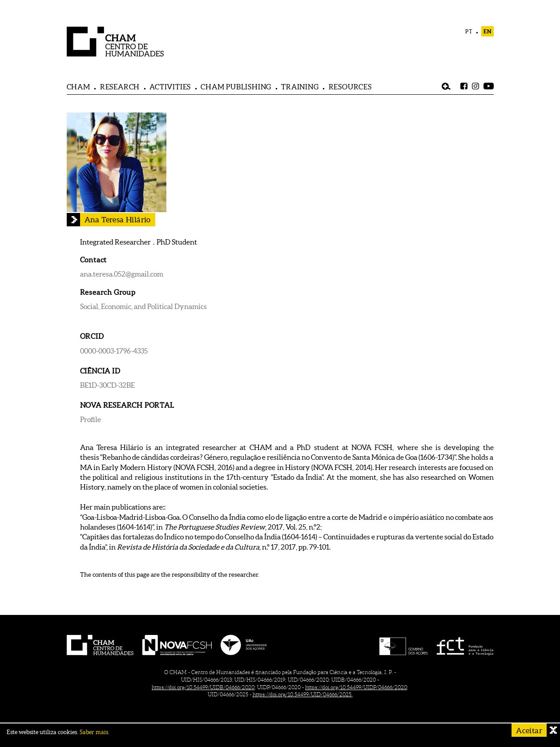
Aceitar (529, 730)
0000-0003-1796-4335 (114, 351)
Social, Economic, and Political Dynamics (143, 306)
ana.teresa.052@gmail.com (122, 274)
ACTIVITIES (170, 87)
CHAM (79, 87)
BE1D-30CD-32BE (107, 385)
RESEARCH (120, 87)
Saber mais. (95, 732)
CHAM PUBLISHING (236, 87)
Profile (91, 419)
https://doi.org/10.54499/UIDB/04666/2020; (204, 687)
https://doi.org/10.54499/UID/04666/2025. (303, 694)
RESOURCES (350, 87)
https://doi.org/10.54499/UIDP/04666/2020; (357, 687)
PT (469, 31)
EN (487, 31)
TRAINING (300, 87)
